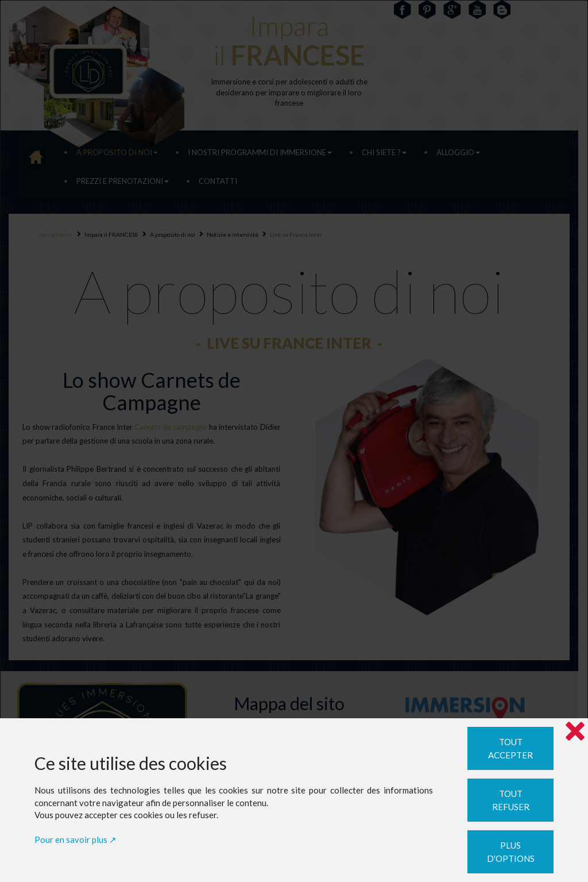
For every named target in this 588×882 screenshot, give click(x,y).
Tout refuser (511, 800)
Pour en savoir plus (71, 839)
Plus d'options (511, 852)
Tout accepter (510, 748)
